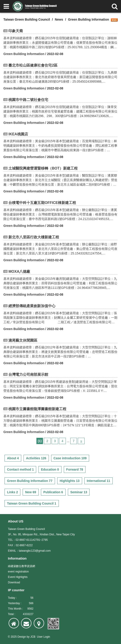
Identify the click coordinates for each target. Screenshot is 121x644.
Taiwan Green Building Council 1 (32, 503)
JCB (33, 637)
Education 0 (50, 469)
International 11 (98, 481)
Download (14, 582)
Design (22, 637)
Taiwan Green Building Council (27, 19)
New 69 (31, 492)
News (59, 19)
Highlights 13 (70, 481)
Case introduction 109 (70, 458)
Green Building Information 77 (30, 481)
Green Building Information (24, 54)
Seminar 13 (79, 492)
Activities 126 (36, 458)
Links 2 (12, 492)
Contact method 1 (20, 469)
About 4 (13, 458)
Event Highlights (18, 577)
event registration (18, 572)
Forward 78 (75, 469)
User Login (43, 637)
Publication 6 (53, 492)
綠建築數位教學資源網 (21, 566)
